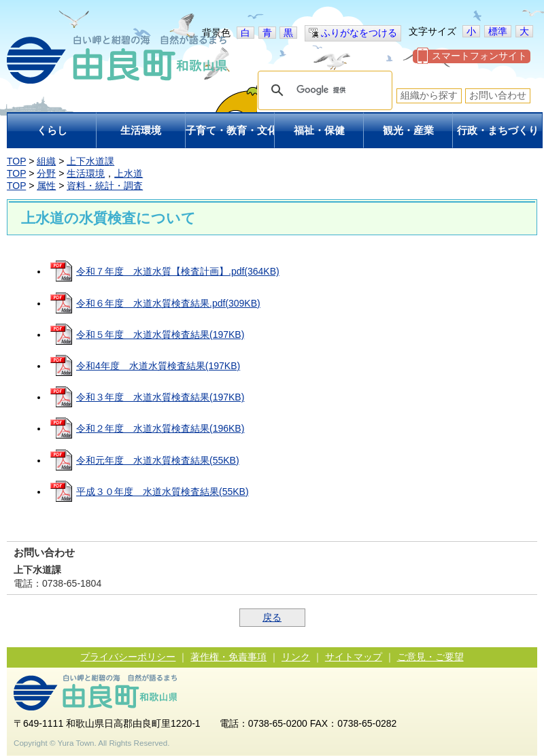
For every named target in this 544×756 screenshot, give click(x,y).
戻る (272, 617)
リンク (296, 657)
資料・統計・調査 (105, 186)
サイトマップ (354, 657)
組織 (46, 161)
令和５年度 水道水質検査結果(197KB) (160, 334)
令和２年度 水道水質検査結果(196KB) (160, 428)
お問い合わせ (498, 95)
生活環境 (86, 173)
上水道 (129, 173)
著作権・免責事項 (228, 657)
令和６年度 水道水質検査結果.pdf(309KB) (168, 303)
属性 (46, 186)
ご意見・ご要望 (430, 657)
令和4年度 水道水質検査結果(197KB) (158, 366)
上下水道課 (90, 161)
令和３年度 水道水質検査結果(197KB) (160, 397)
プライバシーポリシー (128, 657)
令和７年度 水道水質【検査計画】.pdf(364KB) (178, 271)
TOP (16, 161)
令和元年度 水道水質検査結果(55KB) (158, 460)
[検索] (323, 90)
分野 (46, 173)
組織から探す (429, 95)
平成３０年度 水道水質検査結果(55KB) (163, 492)
